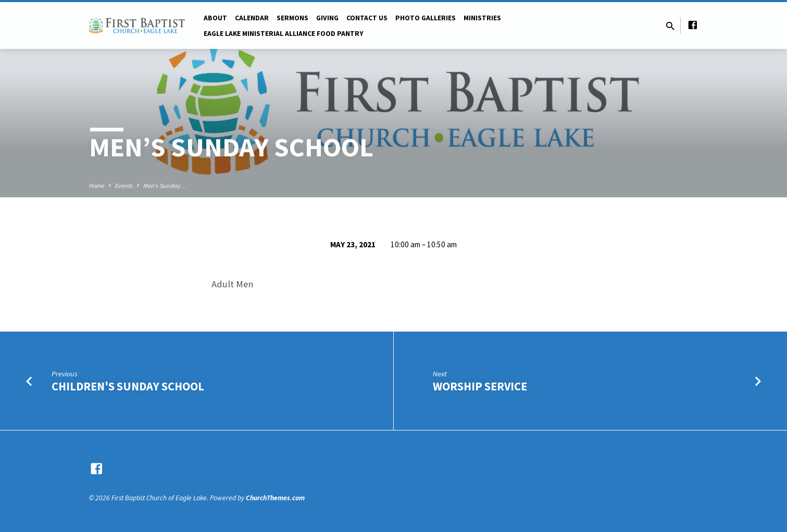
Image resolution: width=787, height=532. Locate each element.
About (215, 18)
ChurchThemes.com (275, 498)
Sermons (292, 18)
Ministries (482, 18)
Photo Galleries (426, 18)
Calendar (252, 18)
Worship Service (480, 386)
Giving (327, 18)
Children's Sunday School (128, 386)
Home (97, 186)
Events (124, 186)
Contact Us (367, 18)
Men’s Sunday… (165, 186)
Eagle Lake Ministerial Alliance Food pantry (284, 34)
